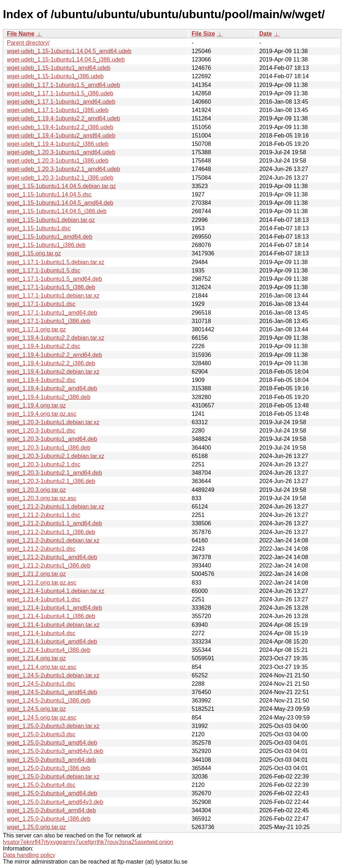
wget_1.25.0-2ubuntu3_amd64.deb (52, 743)
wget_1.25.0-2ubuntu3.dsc (41, 734)
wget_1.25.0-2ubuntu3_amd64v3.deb (55, 751)
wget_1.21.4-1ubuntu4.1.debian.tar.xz (56, 591)
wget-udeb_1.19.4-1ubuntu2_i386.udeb (58, 144)
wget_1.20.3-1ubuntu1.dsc (41, 431)
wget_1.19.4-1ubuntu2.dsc (41, 380)
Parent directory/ (28, 43)
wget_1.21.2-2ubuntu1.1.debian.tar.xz (56, 507)
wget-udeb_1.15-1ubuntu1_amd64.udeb (59, 68)
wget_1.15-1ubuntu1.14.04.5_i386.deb (57, 211)
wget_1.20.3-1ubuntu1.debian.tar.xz (53, 422)
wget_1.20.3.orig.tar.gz (36, 490)
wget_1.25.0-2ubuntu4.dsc (41, 785)
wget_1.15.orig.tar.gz (34, 253)
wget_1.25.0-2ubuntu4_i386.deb (49, 819)
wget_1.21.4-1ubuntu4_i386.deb (49, 650)
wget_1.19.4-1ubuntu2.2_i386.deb (51, 363)
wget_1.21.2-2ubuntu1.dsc (41, 549)
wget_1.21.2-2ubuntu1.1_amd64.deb (55, 523)
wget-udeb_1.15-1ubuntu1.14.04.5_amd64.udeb (69, 51)
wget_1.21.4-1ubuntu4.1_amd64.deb (55, 608)
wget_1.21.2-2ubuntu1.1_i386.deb (51, 532)
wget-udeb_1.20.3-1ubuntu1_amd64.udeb (61, 152)
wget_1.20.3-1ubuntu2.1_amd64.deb (55, 473)
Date (266, 34)
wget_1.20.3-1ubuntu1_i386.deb (49, 448)
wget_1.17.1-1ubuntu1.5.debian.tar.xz (56, 262)
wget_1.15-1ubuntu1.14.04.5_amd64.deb (60, 203)
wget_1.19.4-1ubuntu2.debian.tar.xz (53, 372)
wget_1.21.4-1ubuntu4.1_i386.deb (51, 616)
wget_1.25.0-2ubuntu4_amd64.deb (52, 793)
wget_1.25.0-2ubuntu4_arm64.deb (51, 810)
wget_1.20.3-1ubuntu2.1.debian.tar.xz (56, 456)
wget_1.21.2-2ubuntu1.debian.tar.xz (53, 540)
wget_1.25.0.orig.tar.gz (36, 827)
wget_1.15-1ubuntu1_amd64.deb (50, 237)
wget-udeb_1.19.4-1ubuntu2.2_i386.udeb (60, 127)
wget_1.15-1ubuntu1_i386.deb (46, 245)
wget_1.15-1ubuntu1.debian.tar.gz (51, 220)
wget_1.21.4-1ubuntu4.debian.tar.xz (53, 625)
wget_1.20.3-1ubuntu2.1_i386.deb (51, 481)
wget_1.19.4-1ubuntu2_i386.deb (49, 397)
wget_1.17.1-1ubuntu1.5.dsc (44, 270)
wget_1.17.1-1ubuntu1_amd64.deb (52, 313)
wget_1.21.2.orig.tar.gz (36, 574)
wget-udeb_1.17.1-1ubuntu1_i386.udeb (58, 110)
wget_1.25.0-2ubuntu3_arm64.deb (51, 760)
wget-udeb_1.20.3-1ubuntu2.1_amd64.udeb (63, 169)
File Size (203, 34)
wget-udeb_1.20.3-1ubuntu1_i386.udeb (58, 161)
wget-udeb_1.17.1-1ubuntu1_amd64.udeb (61, 102)
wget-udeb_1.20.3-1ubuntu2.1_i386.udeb (60, 178)
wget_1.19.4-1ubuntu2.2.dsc (44, 346)
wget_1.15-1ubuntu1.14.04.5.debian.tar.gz (61, 186)
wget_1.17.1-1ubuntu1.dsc (41, 304)
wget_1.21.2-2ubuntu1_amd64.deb (52, 557)
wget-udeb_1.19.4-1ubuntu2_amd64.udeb (61, 136)
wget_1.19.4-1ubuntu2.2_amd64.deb (55, 355)
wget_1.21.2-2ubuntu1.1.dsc (44, 515)
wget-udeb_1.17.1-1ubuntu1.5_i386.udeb (60, 93)
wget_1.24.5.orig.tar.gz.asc (42, 718)
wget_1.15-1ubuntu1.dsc (39, 228)
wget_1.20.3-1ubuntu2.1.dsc (44, 464)
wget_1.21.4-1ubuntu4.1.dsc (44, 599)
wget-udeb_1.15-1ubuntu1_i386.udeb (55, 76)
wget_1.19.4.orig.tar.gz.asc (42, 414)
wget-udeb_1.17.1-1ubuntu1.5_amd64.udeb (63, 85)
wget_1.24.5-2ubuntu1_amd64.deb (52, 692)
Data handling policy (29, 855)
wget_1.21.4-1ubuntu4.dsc (41, 633)
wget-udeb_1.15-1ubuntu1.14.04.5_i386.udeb (66, 59)
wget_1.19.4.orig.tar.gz (36, 405)
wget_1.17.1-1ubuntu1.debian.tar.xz (53, 296)
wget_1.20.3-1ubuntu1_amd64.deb (52, 439)
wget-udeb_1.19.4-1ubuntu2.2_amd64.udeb (63, 118)
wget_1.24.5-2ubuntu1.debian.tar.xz (53, 675)
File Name (21, 34)
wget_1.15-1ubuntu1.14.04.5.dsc (49, 194)
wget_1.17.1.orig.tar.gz (36, 329)
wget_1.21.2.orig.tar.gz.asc (42, 583)
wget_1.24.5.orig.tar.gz (36, 709)
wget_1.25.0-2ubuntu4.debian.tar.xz (53, 777)
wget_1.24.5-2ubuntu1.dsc (41, 684)
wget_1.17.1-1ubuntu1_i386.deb (49, 321)
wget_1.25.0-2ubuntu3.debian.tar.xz (53, 726)
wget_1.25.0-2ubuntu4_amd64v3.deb (55, 802)
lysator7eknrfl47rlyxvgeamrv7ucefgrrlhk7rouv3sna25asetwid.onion (88, 842)
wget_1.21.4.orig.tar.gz (36, 658)
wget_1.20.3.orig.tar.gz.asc (42, 498)
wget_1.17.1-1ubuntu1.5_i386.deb (51, 287)
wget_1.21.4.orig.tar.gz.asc (42, 667)
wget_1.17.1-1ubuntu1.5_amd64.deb (55, 279)
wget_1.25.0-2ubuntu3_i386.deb (49, 768)
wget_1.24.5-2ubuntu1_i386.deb (49, 700)
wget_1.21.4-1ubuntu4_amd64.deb (52, 642)
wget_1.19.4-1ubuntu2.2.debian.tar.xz (56, 338)
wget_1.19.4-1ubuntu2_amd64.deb (52, 388)
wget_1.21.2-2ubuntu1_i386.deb (49, 566)
